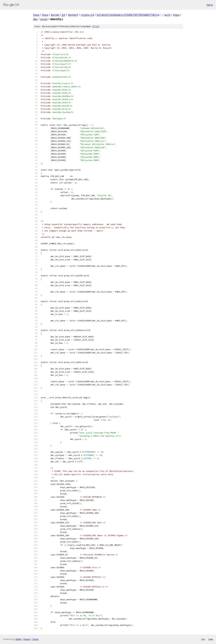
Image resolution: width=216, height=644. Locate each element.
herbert (73, 15)
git (63, 15)
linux (36, 15)
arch (167, 15)
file (96, 26)
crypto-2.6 (87, 15)
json (210, 639)
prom (44, 19)
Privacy (27, 639)
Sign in (210, 5)
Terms (35, 639)
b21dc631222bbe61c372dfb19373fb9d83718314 (128, 15)
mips (176, 15)
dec (35, 19)
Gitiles (18, 639)
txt (203, 639)
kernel (55, 15)
